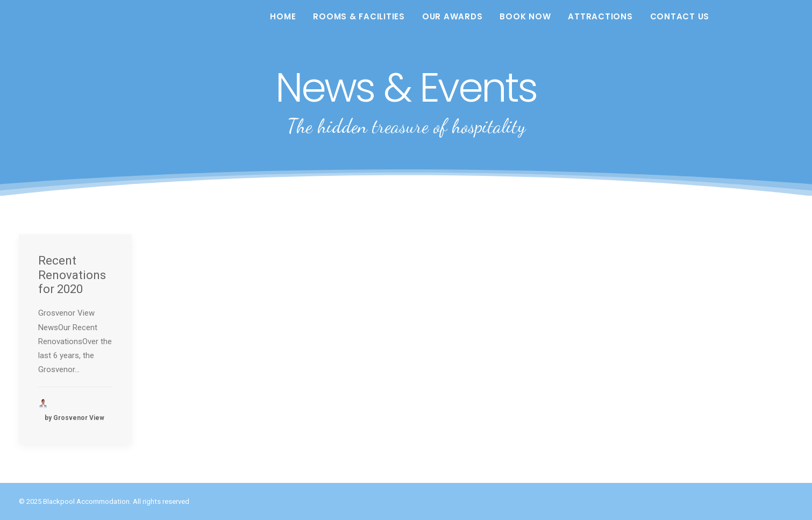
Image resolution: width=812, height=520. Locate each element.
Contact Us (680, 16)
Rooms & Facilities (359, 16)
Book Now (525, 16)
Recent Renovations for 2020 (72, 275)
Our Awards (453, 16)
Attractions (600, 16)
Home (283, 16)
